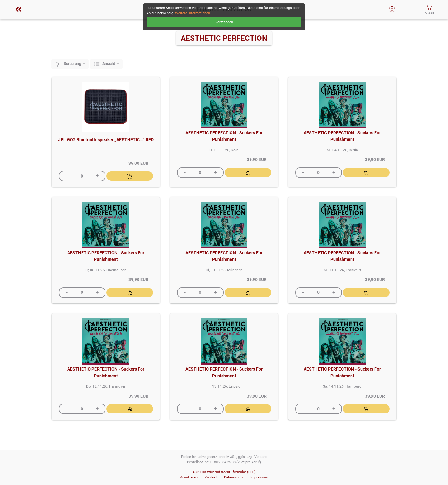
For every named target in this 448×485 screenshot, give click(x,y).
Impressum (259, 477)
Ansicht (105, 64)
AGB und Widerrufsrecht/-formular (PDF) (224, 472)
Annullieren (189, 477)
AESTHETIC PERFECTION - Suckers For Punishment (224, 136)
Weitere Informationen (193, 13)
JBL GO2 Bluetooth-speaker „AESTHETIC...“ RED (106, 140)
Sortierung (69, 64)
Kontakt (211, 477)
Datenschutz (234, 477)
